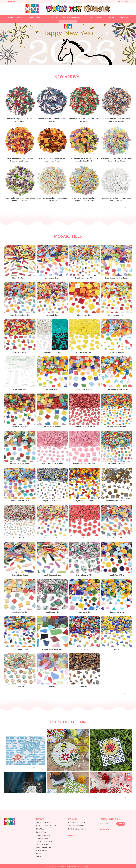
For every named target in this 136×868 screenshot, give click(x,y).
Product (40, 819)
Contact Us (124, 18)
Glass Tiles (40, 829)
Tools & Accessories (71, 18)
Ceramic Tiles (41, 832)
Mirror (38, 854)
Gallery (89, 18)
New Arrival (35, 18)
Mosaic (20, 18)
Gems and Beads (42, 844)
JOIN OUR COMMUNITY (110, 819)
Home (10, 18)
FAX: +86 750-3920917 (77, 826)
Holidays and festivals (44, 841)
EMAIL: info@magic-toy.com (78, 829)
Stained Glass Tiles (43, 835)
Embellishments (42, 838)
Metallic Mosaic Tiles (44, 847)
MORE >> (128, 208)
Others (39, 857)
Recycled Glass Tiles (43, 823)
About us (72, 835)
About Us (101, 18)
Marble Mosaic (41, 851)
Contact (72, 819)
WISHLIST (123, 2)
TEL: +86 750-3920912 (76, 823)
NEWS (112, 18)
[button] (63, 64)
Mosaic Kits (52, 18)
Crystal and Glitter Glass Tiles (47, 826)
